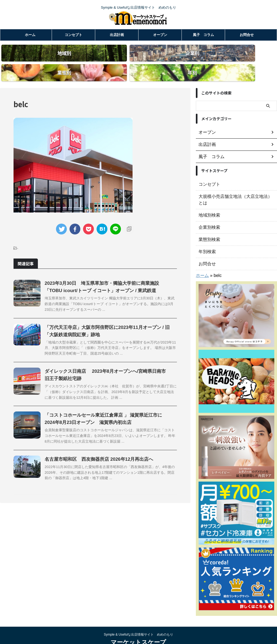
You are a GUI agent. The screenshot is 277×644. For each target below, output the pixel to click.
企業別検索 (208, 211)
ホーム (30, 35)
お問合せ (247, 35)
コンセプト (73, 35)
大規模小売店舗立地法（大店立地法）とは (235, 187)
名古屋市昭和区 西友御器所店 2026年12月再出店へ (96, 450)
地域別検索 (208, 199)
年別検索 (206, 236)
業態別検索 (208, 224)
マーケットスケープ (138, 627)
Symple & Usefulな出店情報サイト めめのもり (139, 619)
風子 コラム (203, 35)
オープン (160, 35)
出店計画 (117, 35)
